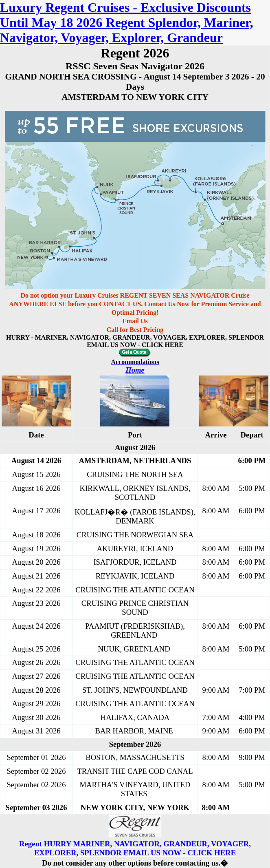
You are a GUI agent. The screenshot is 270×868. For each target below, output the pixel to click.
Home (135, 370)
